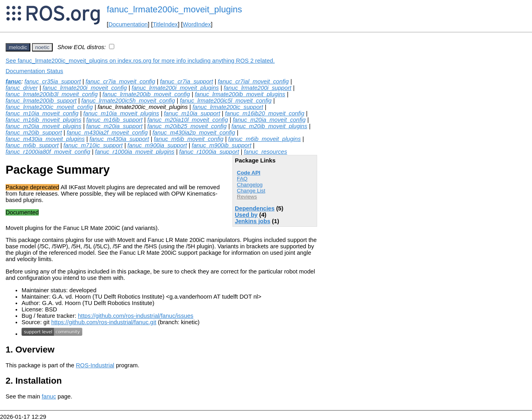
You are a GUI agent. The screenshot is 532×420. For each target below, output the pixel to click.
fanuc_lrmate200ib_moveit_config (146, 94)
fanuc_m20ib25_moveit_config (187, 126)
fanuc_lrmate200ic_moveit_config (49, 107)
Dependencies (255, 208)
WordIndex (197, 24)
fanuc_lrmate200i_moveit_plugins (175, 88)
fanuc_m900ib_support (221, 145)
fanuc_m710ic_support (93, 145)
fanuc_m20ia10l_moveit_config (188, 120)
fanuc (13, 81)
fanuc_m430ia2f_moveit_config (107, 133)
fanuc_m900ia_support (157, 145)
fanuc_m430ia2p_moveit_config (194, 133)
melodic (18, 47)
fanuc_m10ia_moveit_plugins (121, 113)
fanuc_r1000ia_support (209, 152)
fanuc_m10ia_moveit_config (42, 113)
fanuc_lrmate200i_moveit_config (85, 88)
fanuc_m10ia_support (192, 113)
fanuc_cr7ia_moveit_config (120, 81)
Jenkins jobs (253, 221)
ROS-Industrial (95, 365)
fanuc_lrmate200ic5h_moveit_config (128, 101)
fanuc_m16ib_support (114, 120)
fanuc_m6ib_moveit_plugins (264, 139)
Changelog (250, 185)
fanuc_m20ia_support (114, 126)
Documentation (128, 24)
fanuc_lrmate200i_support (257, 88)
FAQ (242, 179)
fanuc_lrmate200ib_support (41, 101)
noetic (42, 47)
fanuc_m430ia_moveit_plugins (45, 139)
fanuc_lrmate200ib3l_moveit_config (52, 94)
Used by (246, 215)
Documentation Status (34, 71)
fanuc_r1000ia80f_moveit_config (48, 152)
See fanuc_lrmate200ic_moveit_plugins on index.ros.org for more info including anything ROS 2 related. (140, 61)
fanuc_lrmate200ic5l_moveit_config (226, 101)
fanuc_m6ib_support (32, 145)
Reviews (247, 197)
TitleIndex (165, 24)
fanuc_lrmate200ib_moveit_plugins (240, 94)
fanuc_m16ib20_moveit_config (265, 113)
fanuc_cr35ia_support (53, 81)
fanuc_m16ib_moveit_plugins (44, 120)
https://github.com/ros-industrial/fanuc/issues (136, 316)
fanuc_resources (265, 152)
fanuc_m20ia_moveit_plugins (44, 126)
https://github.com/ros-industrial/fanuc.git (104, 322)
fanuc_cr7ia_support (186, 81)
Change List (251, 191)
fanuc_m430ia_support (119, 139)
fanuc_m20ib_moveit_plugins (269, 126)
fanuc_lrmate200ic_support (228, 107)
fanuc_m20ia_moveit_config (269, 120)
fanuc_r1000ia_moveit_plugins (135, 152)
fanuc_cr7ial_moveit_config (253, 81)
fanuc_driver (22, 88)
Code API (249, 173)
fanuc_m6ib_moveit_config (189, 139)
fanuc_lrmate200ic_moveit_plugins (174, 9)
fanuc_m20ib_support (34, 133)
